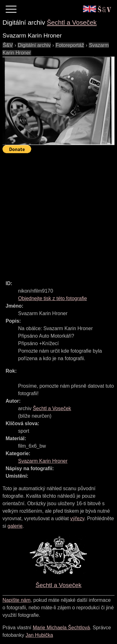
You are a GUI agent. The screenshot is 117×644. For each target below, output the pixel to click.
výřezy (77, 518)
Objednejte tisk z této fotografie (53, 298)
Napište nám (17, 600)
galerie (15, 526)
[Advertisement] (58, 214)
